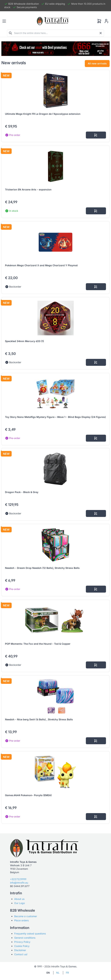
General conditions (25, 938)
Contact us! (21, 954)
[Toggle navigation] (4, 21)
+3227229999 (18, 879)
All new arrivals (97, 63)
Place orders (21, 920)
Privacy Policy (22, 942)
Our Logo (20, 903)
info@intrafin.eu (19, 883)
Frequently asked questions (30, 934)
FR (67, 973)
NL (58, 973)
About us (19, 899)
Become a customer (26, 916)
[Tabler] (53, 21)
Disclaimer (20, 950)
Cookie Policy (22, 946)
